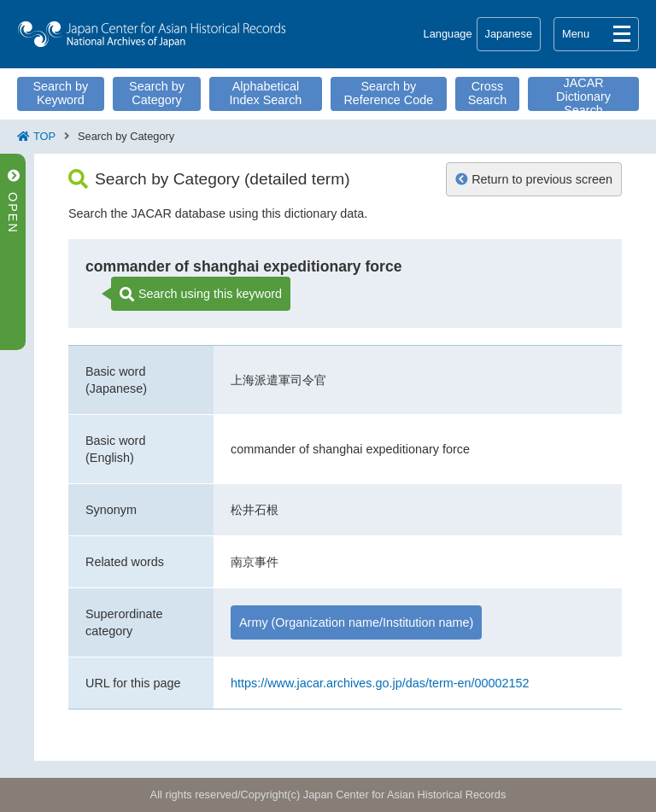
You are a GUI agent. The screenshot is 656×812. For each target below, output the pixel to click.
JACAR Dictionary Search (583, 94)
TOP (44, 136)
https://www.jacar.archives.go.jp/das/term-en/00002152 (380, 683)
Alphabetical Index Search (266, 93)
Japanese (509, 34)
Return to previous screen (534, 179)
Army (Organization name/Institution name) (356, 622)
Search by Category (157, 93)
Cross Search (488, 93)
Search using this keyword (201, 295)
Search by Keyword (60, 93)
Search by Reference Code (388, 93)
